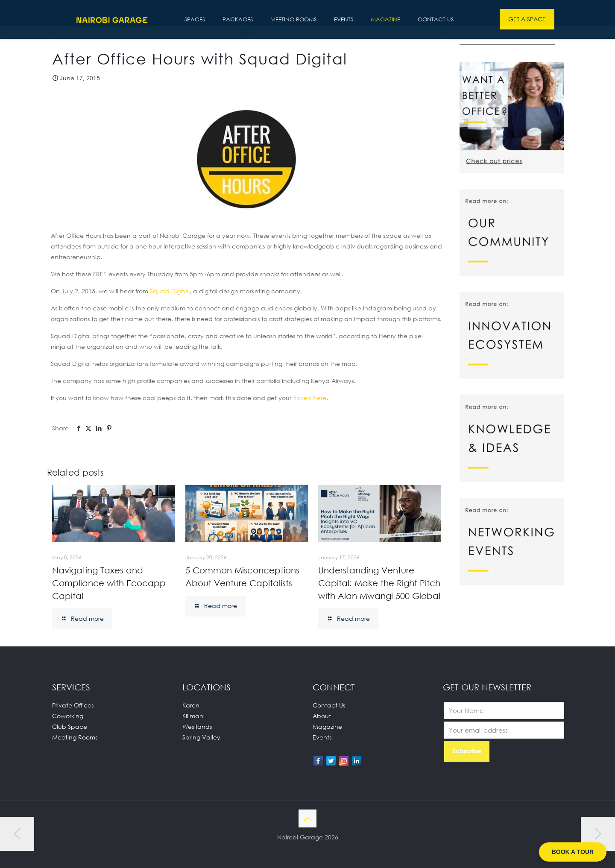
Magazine (327, 726)
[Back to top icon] (307, 818)
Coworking (68, 716)
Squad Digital (170, 291)
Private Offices (73, 705)
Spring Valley (201, 737)
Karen (191, 705)
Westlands (197, 726)
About (322, 716)
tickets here (310, 398)
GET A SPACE (527, 19)
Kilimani (193, 716)
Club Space (70, 726)
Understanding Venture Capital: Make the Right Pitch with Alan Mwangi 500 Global (379, 583)
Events (322, 737)
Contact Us (329, 705)
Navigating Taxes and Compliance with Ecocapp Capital (109, 583)
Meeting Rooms (75, 737)
